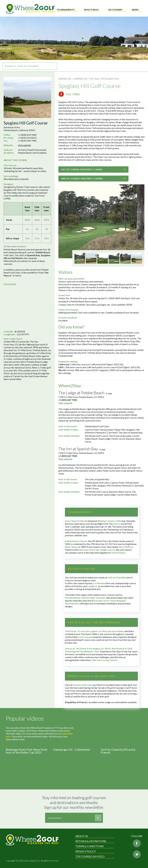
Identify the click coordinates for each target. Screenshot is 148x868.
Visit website (24, 145)
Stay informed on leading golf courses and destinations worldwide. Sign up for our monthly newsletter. (74, 802)
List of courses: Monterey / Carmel (93, 169)
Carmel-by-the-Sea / (87, 79)
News (135, 10)
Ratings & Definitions (91, 841)
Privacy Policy (86, 851)
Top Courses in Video (90, 856)
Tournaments (66, 10)
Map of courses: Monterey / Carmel (93, 179)
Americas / (66, 79)
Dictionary (115, 10)
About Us (82, 836)
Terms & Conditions (89, 846)
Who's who (91, 10)
